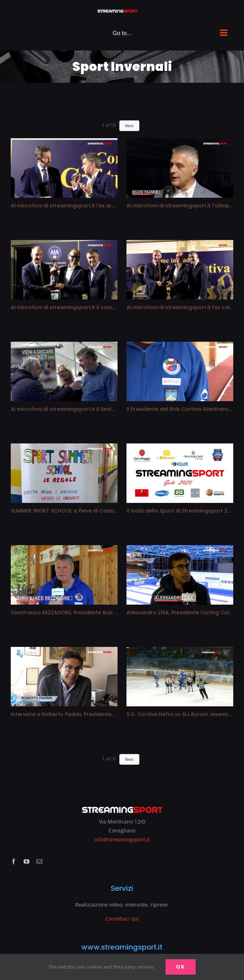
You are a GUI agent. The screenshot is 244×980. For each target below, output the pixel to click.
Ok (181, 967)
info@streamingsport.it (122, 839)
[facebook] (14, 861)
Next (129, 126)
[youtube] (27, 861)
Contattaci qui (122, 919)
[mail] (39, 861)
